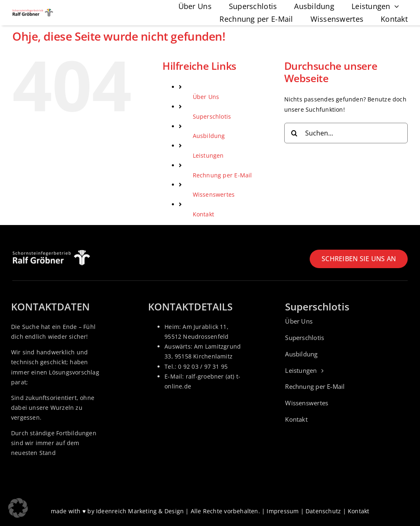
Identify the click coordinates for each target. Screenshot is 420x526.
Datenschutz (323, 511)
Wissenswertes (214, 194)
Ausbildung (209, 136)
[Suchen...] (346, 133)
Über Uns (206, 97)
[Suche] (294, 133)
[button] (18, 508)
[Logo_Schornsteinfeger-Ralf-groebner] (33, 11)
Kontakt (203, 214)
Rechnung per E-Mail (223, 175)
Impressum (283, 511)
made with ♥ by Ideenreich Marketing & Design (118, 511)
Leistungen (208, 155)
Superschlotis (212, 116)
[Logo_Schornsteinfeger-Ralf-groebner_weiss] (51, 252)
